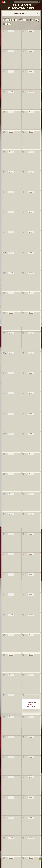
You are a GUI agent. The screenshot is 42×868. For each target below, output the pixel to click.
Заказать (11, 31)
